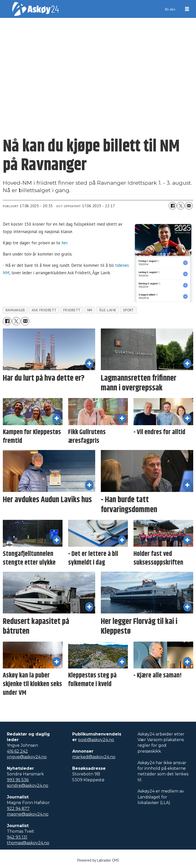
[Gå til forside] (35, 9)
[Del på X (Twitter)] (181, 206)
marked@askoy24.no (94, 757)
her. (65, 243)
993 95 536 (18, 780)
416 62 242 (17, 751)
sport (128, 310)
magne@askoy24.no (28, 814)
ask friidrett (44, 310)
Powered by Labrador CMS (98, 860)
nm (90, 310)
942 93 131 (17, 837)
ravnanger (15, 310)
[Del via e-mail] (189, 206)
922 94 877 (18, 809)
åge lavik (108, 310)
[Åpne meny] (187, 9)
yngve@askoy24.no (27, 757)
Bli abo (170, 9)
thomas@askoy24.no (28, 843)
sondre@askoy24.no (28, 785)
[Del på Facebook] (173, 206)
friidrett (72, 310)
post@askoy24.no (96, 740)
